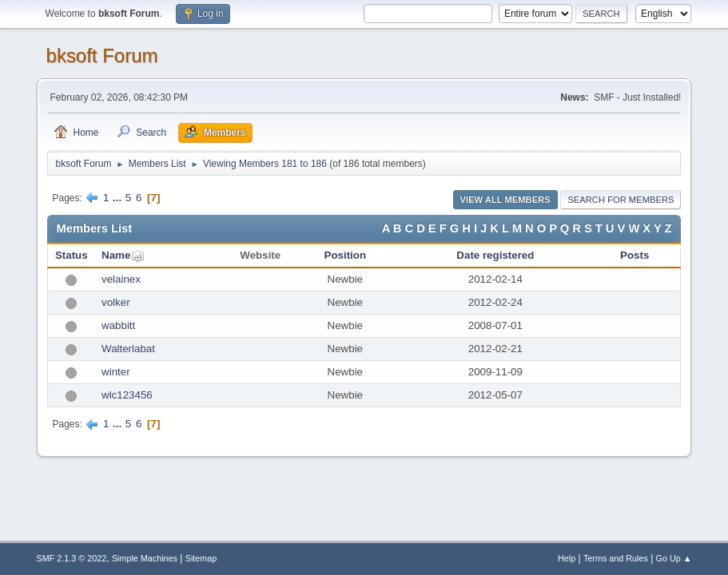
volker (116, 302)
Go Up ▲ (674, 558)
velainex (121, 279)
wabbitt (118, 325)
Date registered (495, 255)
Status (72, 255)
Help (567, 558)
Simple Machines (145, 558)
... (119, 198)
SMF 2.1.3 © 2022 (72, 558)
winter (116, 372)
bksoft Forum (102, 56)
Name (116, 255)
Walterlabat (128, 349)
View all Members (505, 200)
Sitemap (201, 558)
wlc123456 (127, 395)
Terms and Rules (616, 558)
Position (346, 255)
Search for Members (621, 200)
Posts (635, 255)
